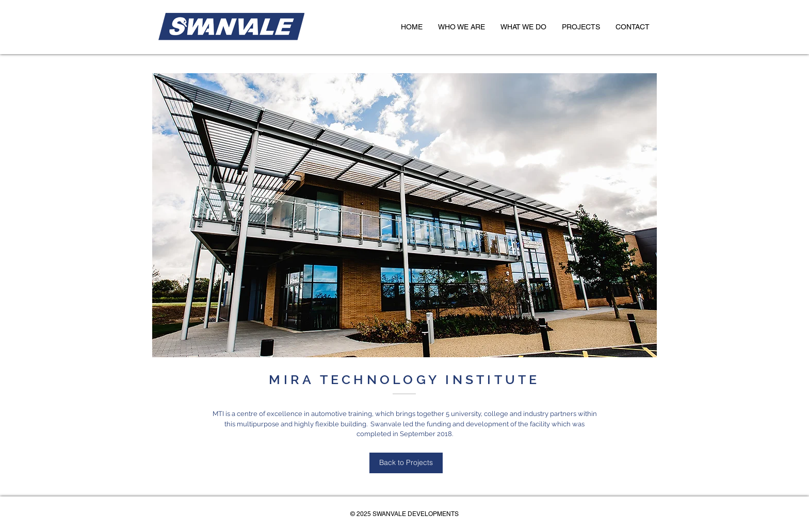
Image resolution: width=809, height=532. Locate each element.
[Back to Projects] (406, 463)
